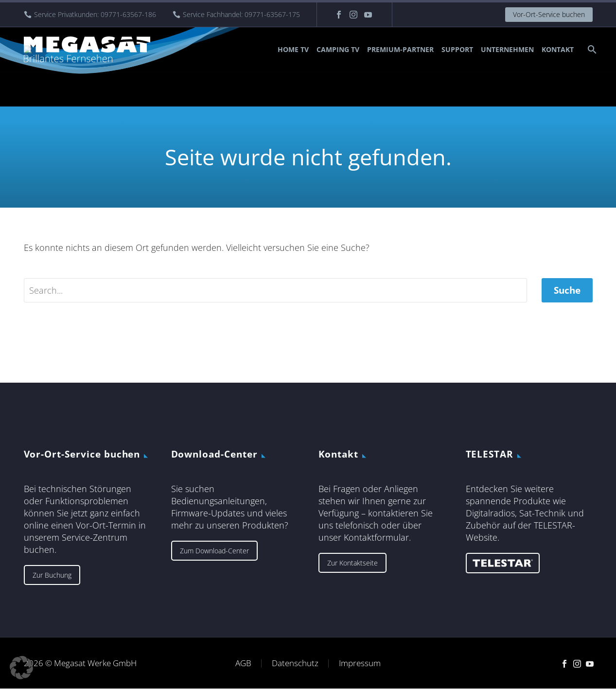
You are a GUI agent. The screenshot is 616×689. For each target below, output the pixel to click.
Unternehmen (507, 49)
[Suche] (591, 49)
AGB (243, 663)
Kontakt (558, 49)
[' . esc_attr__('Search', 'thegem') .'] (275, 290)
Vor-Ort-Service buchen (549, 14)
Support (457, 49)
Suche (567, 290)
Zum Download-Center (214, 551)
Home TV (293, 49)
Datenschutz (295, 663)
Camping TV (338, 49)
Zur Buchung (52, 575)
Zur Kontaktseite (352, 563)
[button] (21, 668)
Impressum (360, 663)
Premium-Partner (400, 49)
